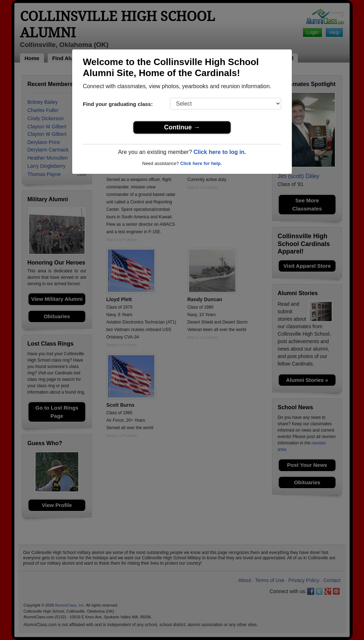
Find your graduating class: (118, 104)
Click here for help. (201, 163)
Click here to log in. (220, 152)
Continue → (182, 127)
